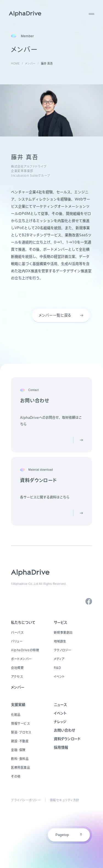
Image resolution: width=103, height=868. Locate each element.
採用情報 (61, 747)
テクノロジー (63, 650)
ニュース (60, 705)
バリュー (17, 641)
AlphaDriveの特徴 (25, 650)
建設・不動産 (20, 741)
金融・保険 (18, 750)
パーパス (17, 632)
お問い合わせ (65, 730)
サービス (61, 622)
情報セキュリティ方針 (65, 800)
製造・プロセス (21, 732)
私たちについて (23, 622)
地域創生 (60, 641)
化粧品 (16, 715)
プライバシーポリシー (26, 800)
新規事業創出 (63, 632)
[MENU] (91, 14)
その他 (16, 776)
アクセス (17, 677)
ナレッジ (60, 722)
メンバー (18, 687)
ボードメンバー (21, 659)
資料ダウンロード (67, 739)
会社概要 (17, 668)
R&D (58, 668)
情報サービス (20, 723)
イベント (59, 677)
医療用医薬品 (20, 767)
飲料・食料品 (20, 759)
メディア (59, 659)
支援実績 (18, 705)
